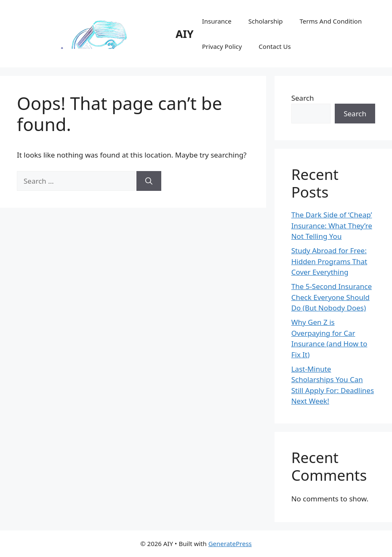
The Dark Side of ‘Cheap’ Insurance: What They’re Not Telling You (332, 225)
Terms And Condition (331, 21)
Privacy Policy (222, 46)
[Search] (149, 181)
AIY (185, 34)
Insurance (217, 21)
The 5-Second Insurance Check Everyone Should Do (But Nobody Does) (332, 297)
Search (303, 98)
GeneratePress (230, 544)
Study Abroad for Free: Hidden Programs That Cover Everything (329, 261)
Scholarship (266, 21)
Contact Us (275, 46)
